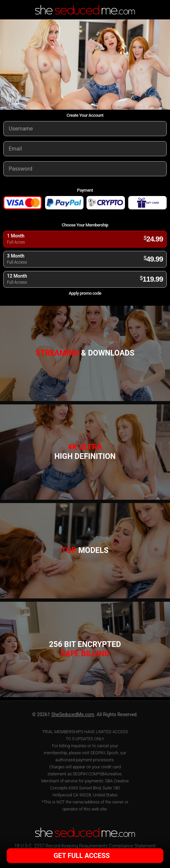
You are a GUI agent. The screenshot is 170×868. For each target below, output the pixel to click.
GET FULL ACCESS (84, 856)
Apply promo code (85, 293)
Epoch (113, 753)
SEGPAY (98, 753)
